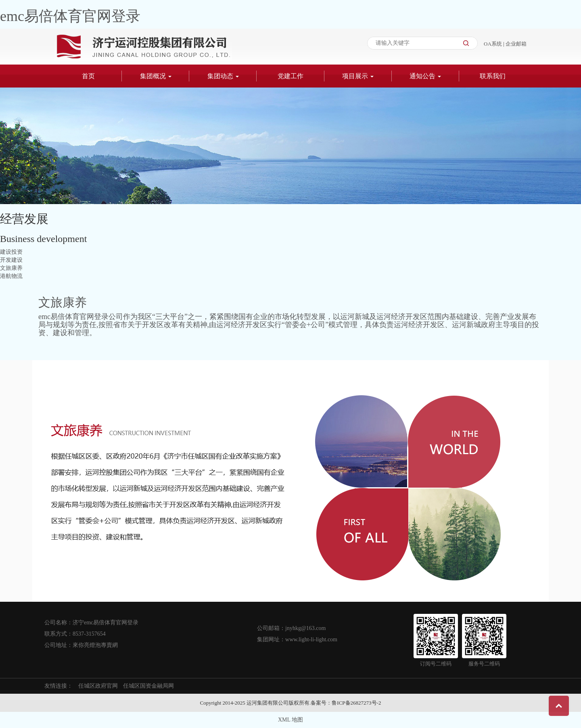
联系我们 (493, 76)
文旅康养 (11, 268)
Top (559, 706)
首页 (88, 76)
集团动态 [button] (223, 76)
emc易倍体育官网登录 (70, 16)
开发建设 (11, 260)
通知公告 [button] (425, 76)
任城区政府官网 (98, 686)
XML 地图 (290, 720)
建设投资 (11, 252)
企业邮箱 (516, 44)
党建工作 (290, 76)
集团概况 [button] (156, 76)
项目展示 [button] (358, 76)
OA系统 (493, 44)
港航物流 (11, 276)
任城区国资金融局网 (148, 686)
